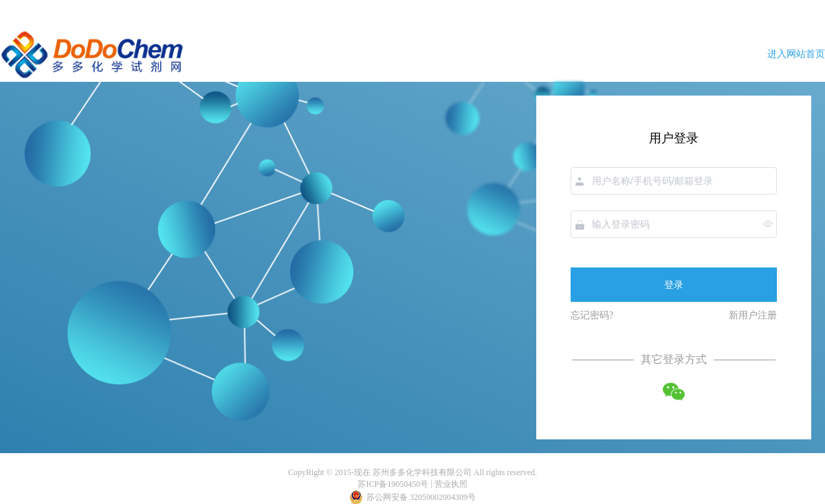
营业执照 (451, 484)
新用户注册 (753, 315)
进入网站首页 (796, 54)
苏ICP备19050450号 (393, 484)
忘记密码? (592, 315)
